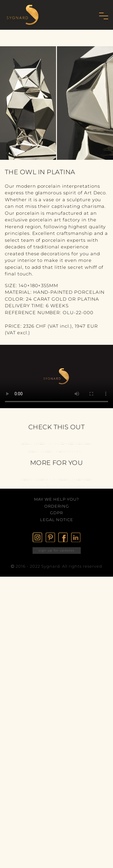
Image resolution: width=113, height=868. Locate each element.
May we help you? (56, 499)
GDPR (56, 513)
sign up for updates (56, 550)
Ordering (57, 506)
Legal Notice (57, 520)
